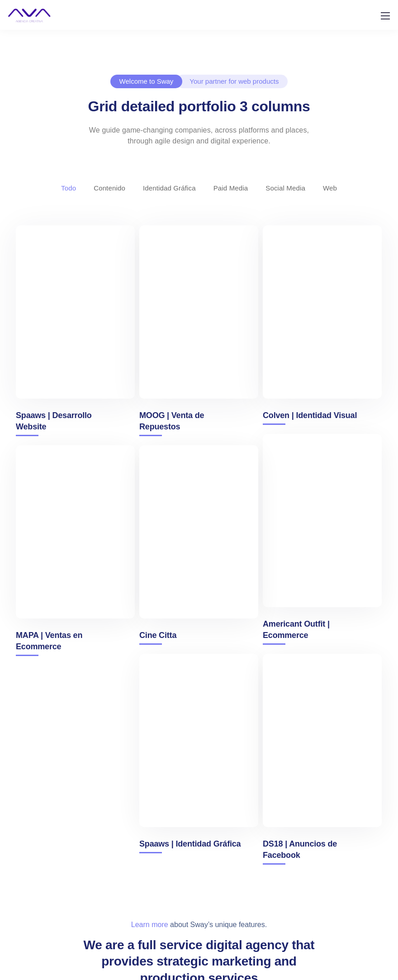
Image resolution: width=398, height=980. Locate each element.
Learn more (150, 925)
